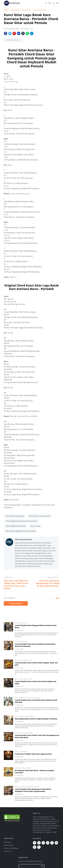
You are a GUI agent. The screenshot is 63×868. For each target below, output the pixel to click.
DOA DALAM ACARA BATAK (26, 716)
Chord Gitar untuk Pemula (39, 516)
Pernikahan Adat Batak (26, 733)
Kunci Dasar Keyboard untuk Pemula (21, 531)
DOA (16, 716)
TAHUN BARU (24, 752)
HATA (17, 623)
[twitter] (56, 843)
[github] (39, 847)
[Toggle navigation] (57, 3)
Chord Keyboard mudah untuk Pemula (21, 521)
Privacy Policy (9, 845)
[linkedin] (39, 843)
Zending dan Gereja (35, 698)
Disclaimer (8, 842)
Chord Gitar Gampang (15, 516)
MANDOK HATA (23, 623)
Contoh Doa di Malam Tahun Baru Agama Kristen (33, 754)
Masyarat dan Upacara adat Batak (29, 787)
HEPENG (29, 768)
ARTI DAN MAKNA (20, 768)
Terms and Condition (11, 848)
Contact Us (8, 851)
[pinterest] (43, 843)
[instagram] (49, 3)
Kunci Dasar (35, 526)
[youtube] (48, 843)
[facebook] (46, 3)
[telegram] (35, 843)
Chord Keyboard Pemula (16, 526)
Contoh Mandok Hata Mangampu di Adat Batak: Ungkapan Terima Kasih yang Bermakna (33, 790)
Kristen (17, 752)
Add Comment (16, 603)
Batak (17, 660)
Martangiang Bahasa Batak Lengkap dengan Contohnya (36, 719)
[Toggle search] (54, 3)
